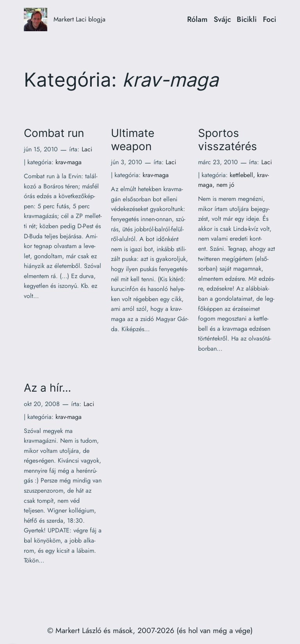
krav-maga (69, 162)
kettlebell (241, 175)
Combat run (54, 133)
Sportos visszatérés (228, 140)
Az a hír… (47, 388)
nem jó (225, 185)
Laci (87, 149)
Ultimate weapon (133, 140)
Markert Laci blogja (79, 19)
